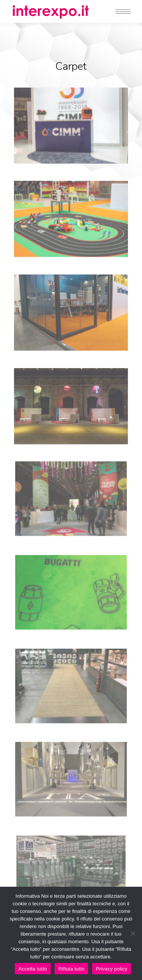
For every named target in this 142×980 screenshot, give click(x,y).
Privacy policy (112, 969)
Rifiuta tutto (71, 969)
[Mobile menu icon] (123, 12)
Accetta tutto (33, 969)
